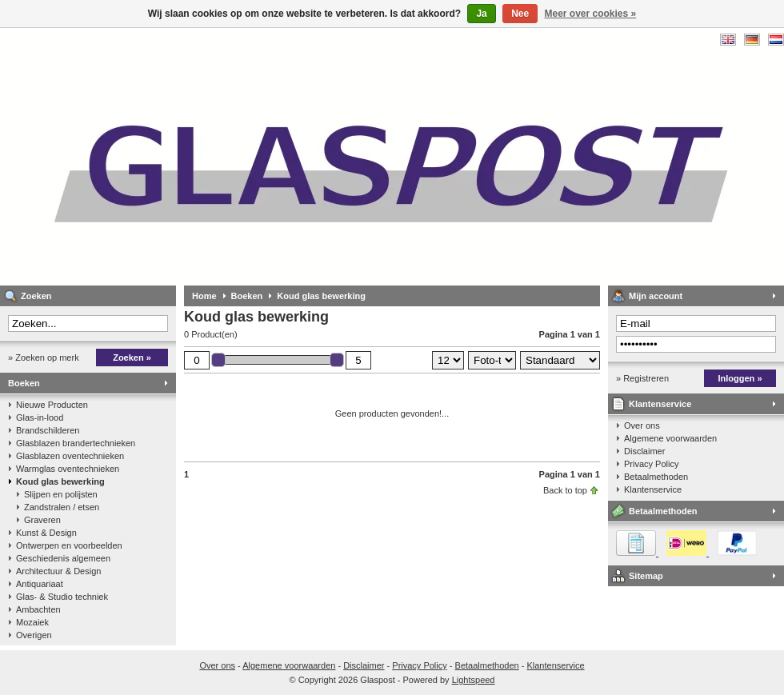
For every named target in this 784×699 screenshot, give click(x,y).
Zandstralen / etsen (62, 507)
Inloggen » (740, 378)
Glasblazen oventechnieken (70, 456)
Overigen (34, 635)
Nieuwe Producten (52, 405)
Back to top (565, 490)
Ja (481, 14)
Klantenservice (660, 404)
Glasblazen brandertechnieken (76, 443)
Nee (520, 14)
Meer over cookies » (591, 14)
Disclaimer (644, 451)
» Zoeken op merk (44, 357)
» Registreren (642, 378)
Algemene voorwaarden (670, 438)
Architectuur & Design (58, 571)
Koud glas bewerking (60, 481)
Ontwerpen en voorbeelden (69, 545)
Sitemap (646, 576)
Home (204, 296)
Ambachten (38, 609)
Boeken (24, 383)
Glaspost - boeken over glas (212, 156)
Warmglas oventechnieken (68, 469)
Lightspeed (474, 680)
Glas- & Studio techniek (62, 597)
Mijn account (656, 296)
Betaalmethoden (656, 477)
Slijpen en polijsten (61, 494)
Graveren (42, 520)
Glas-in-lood (40, 417)
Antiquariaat (40, 584)
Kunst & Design (46, 533)
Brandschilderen (48, 430)
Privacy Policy (651, 464)
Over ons (642, 425)
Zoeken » (132, 357)
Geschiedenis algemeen (63, 558)
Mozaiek (32, 622)
